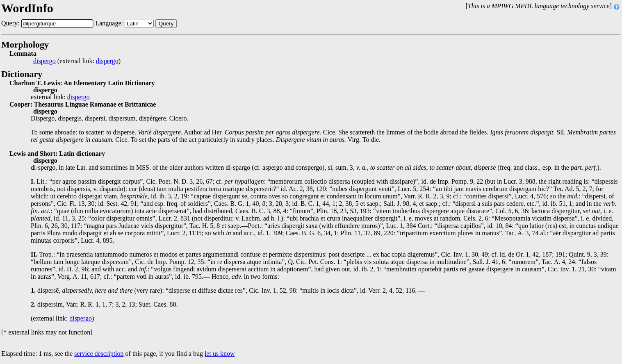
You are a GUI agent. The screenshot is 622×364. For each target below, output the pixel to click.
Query (166, 24)
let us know (220, 354)
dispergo (44, 61)
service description (99, 354)
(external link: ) (77, 61)
